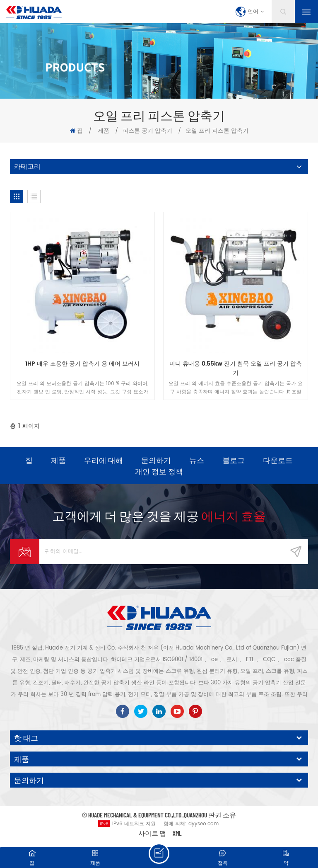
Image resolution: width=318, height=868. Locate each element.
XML (177, 833)
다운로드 (278, 460)
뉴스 (197, 460)
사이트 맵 (152, 833)
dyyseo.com (204, 824)
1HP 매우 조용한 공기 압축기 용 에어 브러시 (82, 364)
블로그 (234, 460)
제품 (104, 131)
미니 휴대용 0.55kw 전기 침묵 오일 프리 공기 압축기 (236, 369)
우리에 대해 (104, 460)
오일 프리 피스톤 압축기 (217, 131)
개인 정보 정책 (159, 471)
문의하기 (156, 460)
